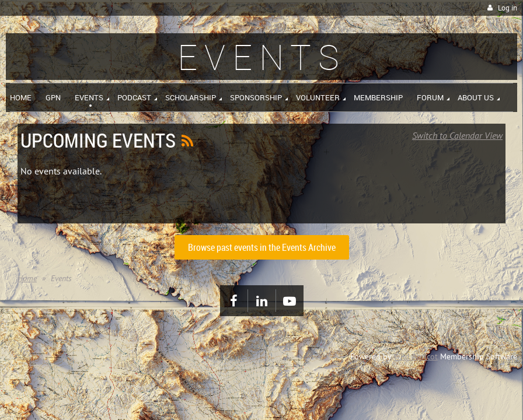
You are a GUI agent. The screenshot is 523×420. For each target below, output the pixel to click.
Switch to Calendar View (457, 135)
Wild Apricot (416, 356)
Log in (508, 8)
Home (27, 278)
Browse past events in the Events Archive (262, 247)
